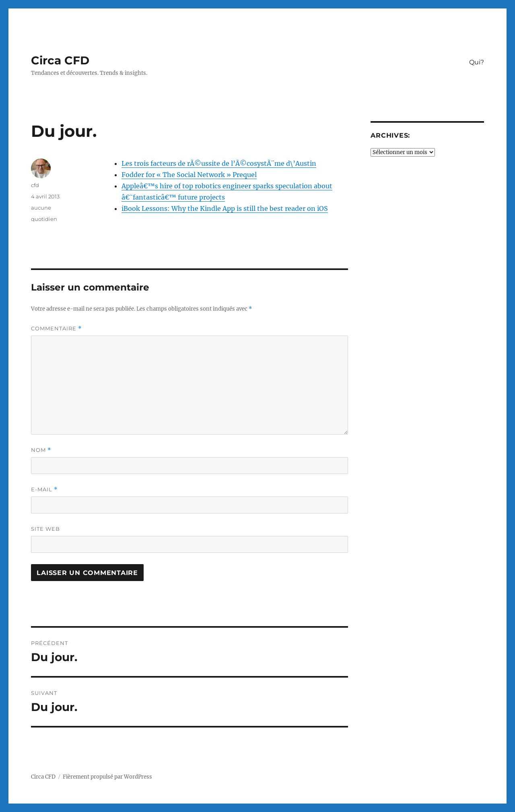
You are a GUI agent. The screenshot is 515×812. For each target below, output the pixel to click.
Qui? (477, 62)
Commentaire (56, 329)
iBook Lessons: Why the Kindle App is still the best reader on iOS (225, 208)
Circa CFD (60, 60)
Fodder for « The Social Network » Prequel (189, 175)
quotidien (44, 219)
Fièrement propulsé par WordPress (107, 777)
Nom (41, 450)
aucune (41, 208)
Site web (45, 529)
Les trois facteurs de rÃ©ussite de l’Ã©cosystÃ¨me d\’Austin (219, 163)
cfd (35, 185)
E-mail (44, 489)
